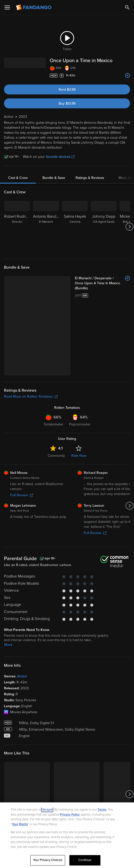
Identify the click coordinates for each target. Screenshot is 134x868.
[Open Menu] (7, 7)
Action (22, 676)
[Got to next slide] (129, 227)
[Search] (127, 7)
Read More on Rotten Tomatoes (31, 396)
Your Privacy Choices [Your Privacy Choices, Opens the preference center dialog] (48, 860)
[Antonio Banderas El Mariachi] (46, 227)
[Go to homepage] (34, 7)
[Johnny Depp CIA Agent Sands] (104, 227)
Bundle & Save (54, 178)
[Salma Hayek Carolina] (75, 227)
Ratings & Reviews (90, 178)
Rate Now (79, 456)
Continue (85, 860)
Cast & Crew (18, 178)
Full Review (22, 495)
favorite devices (60, 157)
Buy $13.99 (67, 103)
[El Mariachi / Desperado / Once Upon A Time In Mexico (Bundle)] (102, 283)
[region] (67, 835)
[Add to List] (128, 76)
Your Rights (20, 824)
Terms (102, 810)
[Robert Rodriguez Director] (17, 227)
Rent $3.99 (67, 90)
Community (56, 456)
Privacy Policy (70, 815)
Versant (47, 810)
